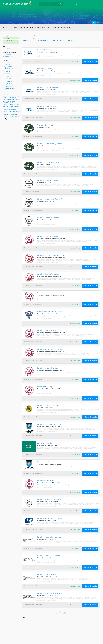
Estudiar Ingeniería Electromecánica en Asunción (48, 262)
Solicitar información (90, 61)
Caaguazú (8, 67)
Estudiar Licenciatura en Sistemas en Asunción (47, 431)
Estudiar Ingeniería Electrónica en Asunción (47, 563)
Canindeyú (8, 82)
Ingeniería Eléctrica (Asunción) (48, 274)
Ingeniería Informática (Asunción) (49, 106)
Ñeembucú (9, 85)
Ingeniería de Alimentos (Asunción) (49, 593)
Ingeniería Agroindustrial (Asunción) (50, 349)
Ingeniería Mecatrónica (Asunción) (49, 537)
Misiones (8, 73)
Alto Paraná (9, 68)
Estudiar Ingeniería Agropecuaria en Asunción (47, 206)
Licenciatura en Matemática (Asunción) (51, 312)
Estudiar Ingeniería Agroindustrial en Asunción (47, 169)
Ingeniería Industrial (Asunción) (48, 87)
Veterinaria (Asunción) (45, 125)
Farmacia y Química (42, 40)
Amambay (8, 87)
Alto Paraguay (9, 90)
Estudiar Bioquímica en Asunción (44, 76)
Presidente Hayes (10, 88)
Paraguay (6, 63)
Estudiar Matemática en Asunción (44, 319)
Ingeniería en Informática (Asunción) (50, 144)
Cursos (71, 4)
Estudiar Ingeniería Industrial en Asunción (46, 94)
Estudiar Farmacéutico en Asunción (45, 394)
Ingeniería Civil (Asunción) (46, 330)
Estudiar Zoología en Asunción (44, 450)
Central (8, 75)
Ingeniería (25, 40)
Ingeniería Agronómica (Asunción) (49, 163)
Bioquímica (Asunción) (45, 69)
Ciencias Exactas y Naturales (33, 35)
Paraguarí (8, 83)
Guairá (8, 78)
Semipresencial (8, 56)
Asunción (8, 65)
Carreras (66, 4)
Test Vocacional (96, 4)
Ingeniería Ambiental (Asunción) (48, 218)
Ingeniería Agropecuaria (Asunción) (50, 199)
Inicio (24, 35)
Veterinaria (70, 40)
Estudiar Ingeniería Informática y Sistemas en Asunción (49, 113)
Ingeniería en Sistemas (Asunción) (49, 424)
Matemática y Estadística (58, 40)
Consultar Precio (75, 61)
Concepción (9, 80)
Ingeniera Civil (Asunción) (46, 50)
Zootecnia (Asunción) (45, 443)
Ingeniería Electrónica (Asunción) (49, 556)
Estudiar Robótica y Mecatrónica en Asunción (47, 544)
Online (6, 58)
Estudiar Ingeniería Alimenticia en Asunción (47, 600)
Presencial (7, 55)
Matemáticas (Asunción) (46, 481)
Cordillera (8, 77)
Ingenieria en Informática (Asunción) (50, 406)
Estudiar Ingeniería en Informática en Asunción (47, 300)
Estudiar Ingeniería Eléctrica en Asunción (46, 281)
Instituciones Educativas (86, 4)
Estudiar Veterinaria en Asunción (44, 132)
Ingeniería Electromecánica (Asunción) (51, 255)
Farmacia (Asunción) (45, 387)
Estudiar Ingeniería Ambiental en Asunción (46, 225)
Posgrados (77, 4)
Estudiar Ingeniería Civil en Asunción (45, 57)
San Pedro (8, 72)
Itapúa (8, 70)
